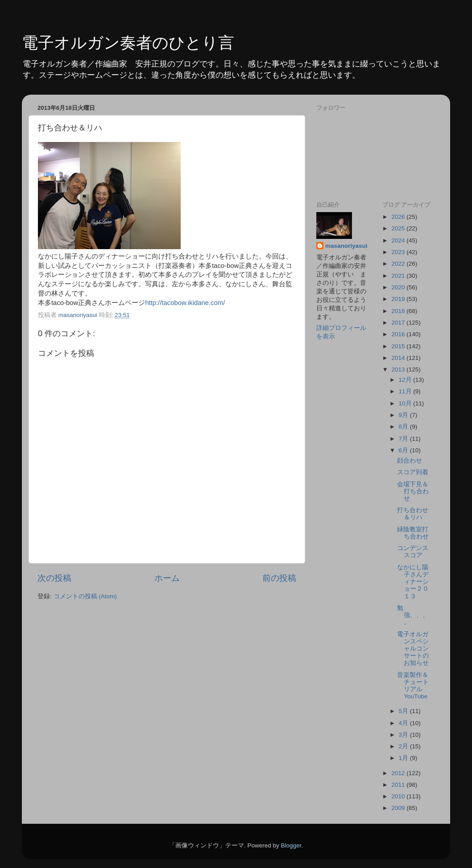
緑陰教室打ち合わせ (413, 533)
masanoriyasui (346, 246)
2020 (399, 287)
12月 (406, 380)
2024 (399, 240)
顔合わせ (410, 461)
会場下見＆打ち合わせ (413, 491)
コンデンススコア (413, 552)
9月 (404, 415)
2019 (399, 299)
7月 (404, 439)
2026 (399, 217)
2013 (399, 369)
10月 (406, 403)
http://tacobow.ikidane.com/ (185, 303)
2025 (399, 228)
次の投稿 (54, 578)
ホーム (167, 578)
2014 (399, 358)
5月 (404, 711)
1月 (404, 758)
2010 (399, 796)
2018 (399, 311)
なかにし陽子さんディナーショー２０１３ (413, 582)
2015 (399, 346)
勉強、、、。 (413, 615)
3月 (404, 735)
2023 (399, 252)
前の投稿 (279, 578)
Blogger (291, 845)
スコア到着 (413, 472)
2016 (399, 334)
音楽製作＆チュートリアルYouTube (413, 686)
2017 (399, 323)
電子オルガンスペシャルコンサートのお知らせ (413, 649)
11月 (406, 391)
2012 (399, 773)
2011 (399, 785)
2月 (404, 746)
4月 (404, 723)
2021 (399, 276)
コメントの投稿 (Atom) (85, 596)
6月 (404, 450)
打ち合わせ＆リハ (413, 514)
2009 (399, 808)
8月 (404, 427)
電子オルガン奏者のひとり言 (128, 43)
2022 (399, 264)
